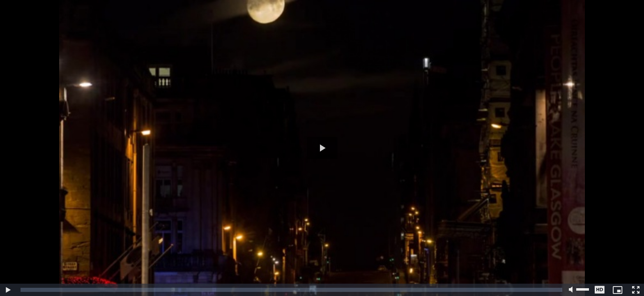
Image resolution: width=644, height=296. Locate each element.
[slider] (291, 290)
